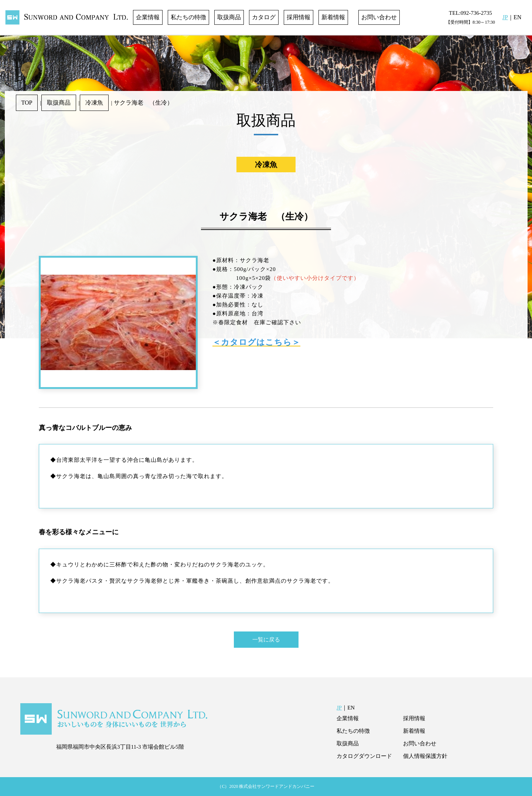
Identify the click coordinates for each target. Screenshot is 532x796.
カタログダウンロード (364, 756)
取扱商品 (229, 17)
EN (517, 17)
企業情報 (148, 17)
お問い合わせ (379, 17)
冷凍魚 (94, 103)
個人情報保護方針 (425, 756)
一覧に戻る (266, 640)
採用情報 (299, 17)
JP (505, 17)
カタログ (264, 17)
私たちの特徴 (188, 17)
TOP (27, 103)
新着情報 (333, 17)
